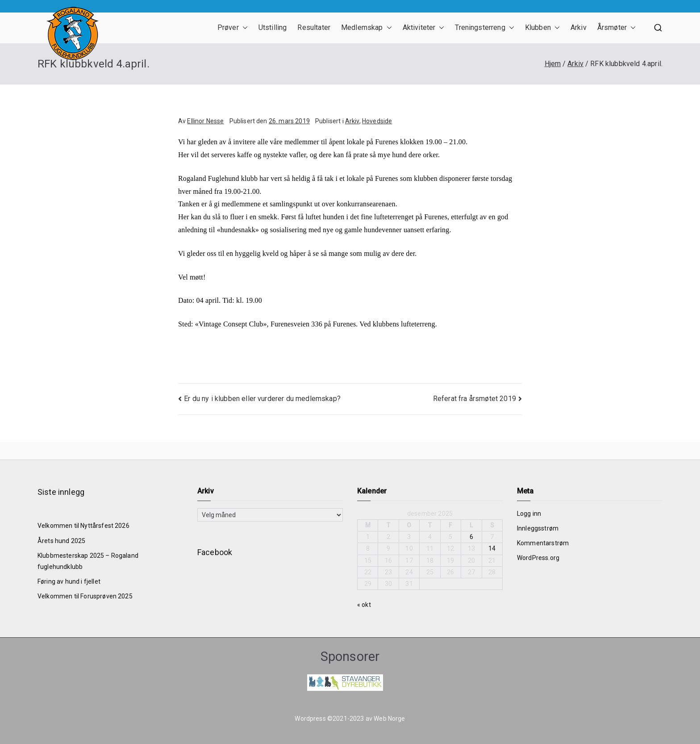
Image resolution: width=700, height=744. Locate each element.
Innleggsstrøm (538, 528)
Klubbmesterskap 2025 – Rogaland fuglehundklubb (88, 561)
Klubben (542, 28)
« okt (364, 605)
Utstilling (273, 27)
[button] (243, 28)
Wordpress (310, 719)
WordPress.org (538, 558)
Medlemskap (367, 28)
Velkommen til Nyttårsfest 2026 (83, 526)
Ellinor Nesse (205, 121)
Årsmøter (617, 28)
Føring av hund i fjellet (69, 581)
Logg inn (529, 514)
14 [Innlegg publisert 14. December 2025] (492, 548)
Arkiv (579, 27)
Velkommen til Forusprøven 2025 (85, 596)
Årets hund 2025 (61, 541)
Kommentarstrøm (543, 543)
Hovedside (377, 121)
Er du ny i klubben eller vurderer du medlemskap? (262, 399)
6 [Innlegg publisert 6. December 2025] (471, 537)
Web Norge (389, 719)
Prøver (233, 28)
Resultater (314, 27)
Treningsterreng (484, 28)
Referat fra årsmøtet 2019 (475, 399)
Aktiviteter (424, 28)
